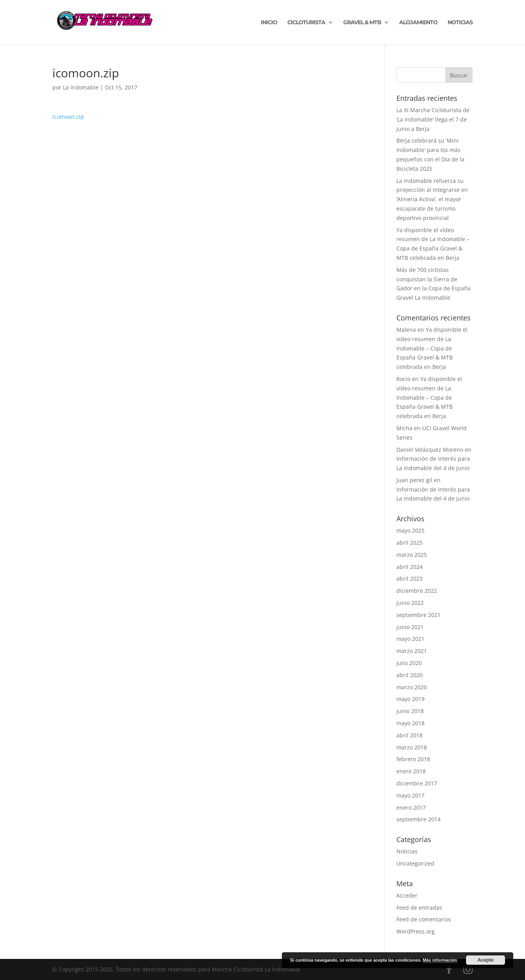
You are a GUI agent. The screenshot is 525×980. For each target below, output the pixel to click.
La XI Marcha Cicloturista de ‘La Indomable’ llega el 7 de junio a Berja (433, 119)
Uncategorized (415, 863)
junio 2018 (410, 711)
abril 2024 (409, 567)
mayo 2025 (410, 530)
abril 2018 (409, 735)
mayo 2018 (410, 723)
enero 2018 (411, 771)
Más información (440, 960)
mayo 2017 (410, 795)
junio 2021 (410, 627)
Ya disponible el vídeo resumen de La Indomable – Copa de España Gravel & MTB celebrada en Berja (432, 348)
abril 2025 (409, 543)
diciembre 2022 (417, 591)
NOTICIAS (460, 23)
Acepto (486, 960)
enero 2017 (411, 807)
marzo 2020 (412, 687)
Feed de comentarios (424, 919)
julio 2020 (409, 663)
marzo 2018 (412, 747)
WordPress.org (416, 931)
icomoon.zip (68, 117)
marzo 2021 (412, 651)
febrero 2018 (413, 759)
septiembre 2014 (418, 819)
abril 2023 (409, 579)
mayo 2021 (410, 639)
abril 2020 (409, 675)
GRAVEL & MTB (362, 23)
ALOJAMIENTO (418, 23)
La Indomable (81, 87)
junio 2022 (410, 603)
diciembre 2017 (417, 783)
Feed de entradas (419, 908)
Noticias (407, 851)
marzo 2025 (412, 555)
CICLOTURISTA (306, 23)
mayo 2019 (410, 699)
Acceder (407, 895)
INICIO (269, 23)
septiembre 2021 (418, 615)
